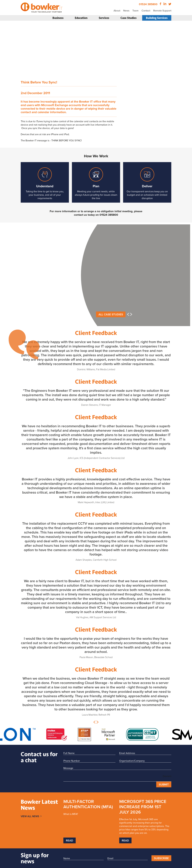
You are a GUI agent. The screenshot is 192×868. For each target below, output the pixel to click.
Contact (146, 11)
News (126, 11)
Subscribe (161, 858)
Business (58, 18)
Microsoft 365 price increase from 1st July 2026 (143, 807)
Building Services (157, 18)
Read (70, 840)
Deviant (167, 776)
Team (135, 11)
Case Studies (129, 18)
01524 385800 (148, 4)
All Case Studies (111, 314)
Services (104, 18)
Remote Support (162, 11)
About (117, 11)
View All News (30, 816)
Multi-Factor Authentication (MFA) (88, 804)
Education (81, 18)
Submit (164, 784)
